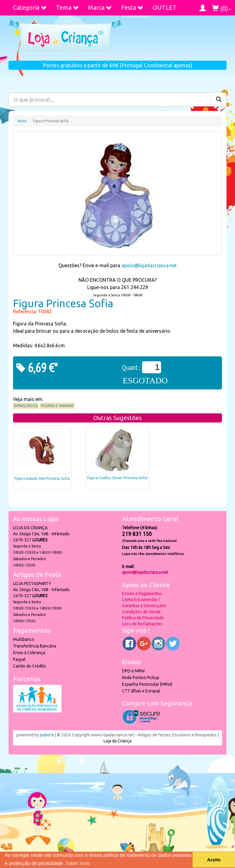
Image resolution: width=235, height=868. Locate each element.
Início (22, 121)
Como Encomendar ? (141, 600)
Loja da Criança (117, 741)
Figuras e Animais (57, 406)
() (222, 8)
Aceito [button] (214, 860)
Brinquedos (26, 406)
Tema (68, 7)
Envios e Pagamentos (142, 594)
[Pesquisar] (219, 99)
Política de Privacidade (143, 618)
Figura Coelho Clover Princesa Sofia (117, 478)
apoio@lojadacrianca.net (149, 265)
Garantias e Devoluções (144, 606)
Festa (132, 7)
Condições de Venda (141, 612)
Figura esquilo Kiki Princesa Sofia (42, 478)
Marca (100, 7)
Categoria (30, 7)
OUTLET (165, 7)
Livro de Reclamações (142, 624)
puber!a (47, 735)
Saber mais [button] (78, 863)
